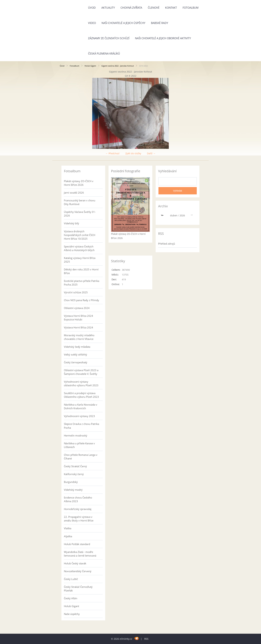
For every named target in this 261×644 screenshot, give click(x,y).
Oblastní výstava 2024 (77, 308)
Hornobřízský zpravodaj (78, 509)
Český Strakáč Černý (75, 466)
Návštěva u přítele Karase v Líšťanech (79, 445)
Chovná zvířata (131, 8)
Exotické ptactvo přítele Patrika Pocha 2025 (82, 283)
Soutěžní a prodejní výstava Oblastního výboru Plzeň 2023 (81, 395)
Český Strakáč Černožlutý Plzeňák (78, 589)
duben (174, 215)
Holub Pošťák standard (77, 544)
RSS (146, 639)
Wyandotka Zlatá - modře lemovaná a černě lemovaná (80, 554)
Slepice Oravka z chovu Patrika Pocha (81, 426)
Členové (154, 8)
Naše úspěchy (72, 614)
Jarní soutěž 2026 (74, 193)
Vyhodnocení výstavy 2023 (79, 416)
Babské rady (160, 23)
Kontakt (171, 8)
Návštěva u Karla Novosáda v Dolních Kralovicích (81, 406)
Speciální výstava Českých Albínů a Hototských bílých (79, 248)
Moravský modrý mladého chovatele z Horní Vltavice (79, 337)
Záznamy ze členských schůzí (109, 38)
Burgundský (71, 482)
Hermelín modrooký (76, 435)
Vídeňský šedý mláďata (77, 347)
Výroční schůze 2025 (76, 292)
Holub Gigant (90, 66)
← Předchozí (113, 153)
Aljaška (68, 536)
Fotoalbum (191, 8)
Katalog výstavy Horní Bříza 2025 (80, 260)
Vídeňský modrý (73, 490)
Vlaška (68, 528)
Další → (151, 153)
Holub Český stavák (75, 563)
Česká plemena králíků (104, 54)
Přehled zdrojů (167, 244)
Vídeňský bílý (71, 223)
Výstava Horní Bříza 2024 (78, 327)
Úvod (92, 8)
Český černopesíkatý (76, 362)
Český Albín (71, 598)
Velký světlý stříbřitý (75, 355)
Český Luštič (71, 579)
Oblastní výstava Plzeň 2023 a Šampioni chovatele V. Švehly (81, 372)
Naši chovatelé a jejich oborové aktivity (163, 38)
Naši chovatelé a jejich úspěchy (123, 23)
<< (163, 215)
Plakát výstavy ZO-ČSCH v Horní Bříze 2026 (79, 183)
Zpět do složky (133, 153)
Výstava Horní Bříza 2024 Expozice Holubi (78, 318)
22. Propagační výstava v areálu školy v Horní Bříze (79, 519)
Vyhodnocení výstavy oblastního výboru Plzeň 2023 (81, 383)
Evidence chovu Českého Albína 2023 (78, 499)
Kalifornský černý (74, 474)
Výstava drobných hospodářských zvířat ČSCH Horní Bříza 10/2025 (80, 235)
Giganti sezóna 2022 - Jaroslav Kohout (118, 66)
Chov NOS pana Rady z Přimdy (81, 300)
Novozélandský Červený (78, 571)
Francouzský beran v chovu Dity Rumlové (80, 202)
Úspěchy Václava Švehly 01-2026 (80, 214)
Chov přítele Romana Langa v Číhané (81, 457)
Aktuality (108, 8)
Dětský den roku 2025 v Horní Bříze (81, 271)
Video (92, 23)
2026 (182, 215)
